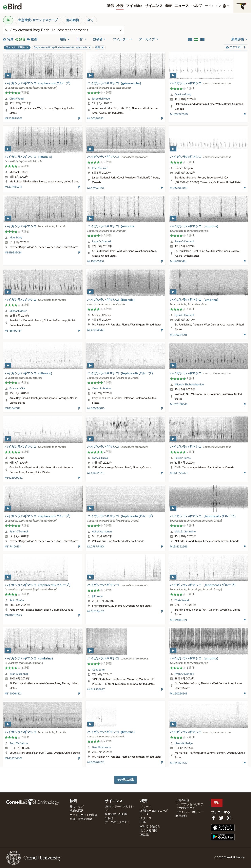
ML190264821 (13, 694)
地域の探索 (77, 811)
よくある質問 (149, 831)
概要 (169, 6)
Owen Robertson (102, 389)
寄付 (217, 803)
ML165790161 (13, 331)
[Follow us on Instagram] (229, 818)
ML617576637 (96, 690)
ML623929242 (14, 478)
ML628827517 (179, 763)
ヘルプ (197, 6)
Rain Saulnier (100, 168)
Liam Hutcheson (102, 747)
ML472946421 (96, 330)
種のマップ (77, 807)
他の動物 (72, 20)
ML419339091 (13, 253)
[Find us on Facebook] (213, 818)
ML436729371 (179, 473)
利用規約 (181, 816)
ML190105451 (96, 261)
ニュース (182, 6)
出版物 (109, 818)
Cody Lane (98, 670)
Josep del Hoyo (101, 99)
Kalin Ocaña (17, 600)
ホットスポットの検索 (84, 815)
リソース (146, 807)
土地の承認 (183, 800)
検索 (120, 6)
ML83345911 (12, 408)
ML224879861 (13, 119)
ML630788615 (96, 408)
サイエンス (154, 6)
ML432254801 (13, 758)
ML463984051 (179, 188)
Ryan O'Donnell (101, 242)
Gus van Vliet (17, 389)
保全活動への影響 (116, 814)
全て (90, 20)
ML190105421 (178, 261)
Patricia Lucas (100, 458)
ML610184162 (96, 611)
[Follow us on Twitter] (221, 818)
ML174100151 (13, 547)
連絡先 (145, 835)
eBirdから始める (150, 826)
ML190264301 (179, 694)
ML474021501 (96, 188)
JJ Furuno (97, 596)
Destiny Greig (183, 95)
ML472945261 (13, 187)
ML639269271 (96, 762)
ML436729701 (96, 473)
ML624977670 (179, 114)
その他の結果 (125, 780)
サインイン (213, 6)
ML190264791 (179, 335)
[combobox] (64, 30)
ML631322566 (179, 547)
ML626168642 (179, 404)
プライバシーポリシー (189, 812)
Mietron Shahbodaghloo (189, 385)
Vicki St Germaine (185, 532)
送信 (110, 6)
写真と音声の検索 (81, 819)
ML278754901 (96, 547)
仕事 (143, 822)
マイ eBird (134, 6)
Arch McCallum (19, 743)
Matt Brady (16, 238)
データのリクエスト (117, 822)
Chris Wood (17, 99)
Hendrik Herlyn (184, 743)
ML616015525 (13, 615)
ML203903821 (96, 119)
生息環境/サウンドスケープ (38, 20)
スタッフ (146, 818)
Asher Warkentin (102, 532)
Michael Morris (18, 311)
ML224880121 (179, 620)
